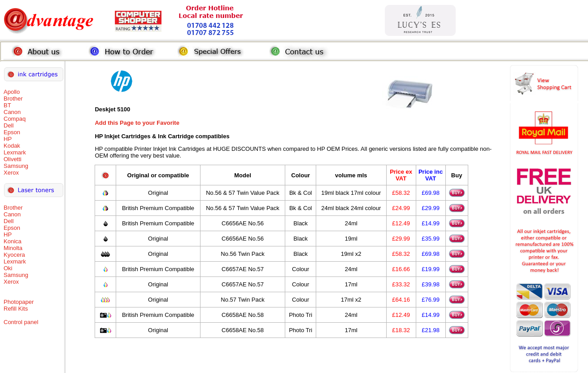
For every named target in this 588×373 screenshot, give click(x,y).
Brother (13, 99)
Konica (13, 241)
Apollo (12, 92)
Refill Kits (16, 309)
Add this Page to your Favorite (137, 123)
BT (7, 105)
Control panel (21, 322)
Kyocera (14, 255)
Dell (9, 125)
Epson (12, 132)
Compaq (15, 119)
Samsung (16, 166)
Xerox (11, 173)
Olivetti (13, 159)
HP (8, 139)
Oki (8, 268)
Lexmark (15, 152)
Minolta (13, 248)
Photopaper (19, 302)
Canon (12, 112)
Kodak (12, 146)
